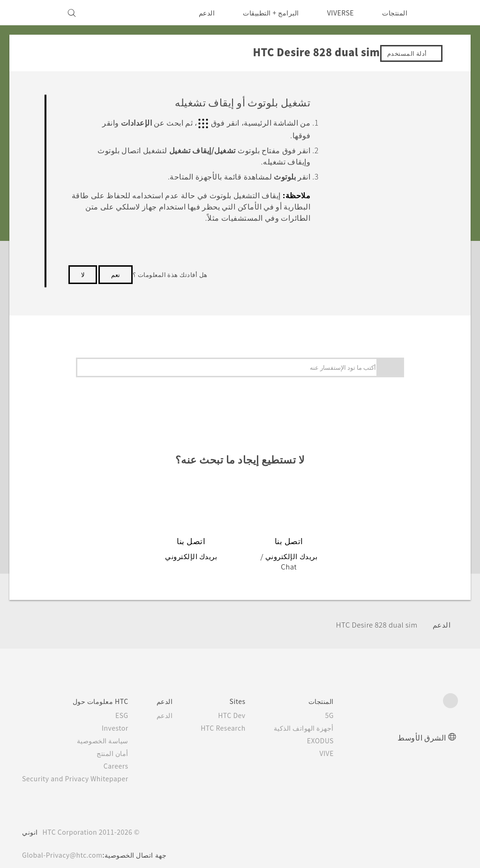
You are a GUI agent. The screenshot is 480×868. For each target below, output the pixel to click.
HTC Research (234, 717)
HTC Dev (244, 704)
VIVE (339, 742)
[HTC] (447, 13)
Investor (122, 717)
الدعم (200, 13)
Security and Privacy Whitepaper (79, 768)
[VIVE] (35, 13)
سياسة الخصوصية (111, 730)
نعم (116, 273)
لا (83, 273)
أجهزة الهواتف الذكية (317, 717)
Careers (124, 755)
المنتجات (395, 13)
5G (343, 704)
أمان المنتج (121, 742)
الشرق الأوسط (422, 726)
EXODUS (332, 730)
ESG (129, 704)
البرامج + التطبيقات (265, 13)
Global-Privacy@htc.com (65, 844)
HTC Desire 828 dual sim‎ (372, 614)
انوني (30, 821)
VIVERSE (338, 13)
